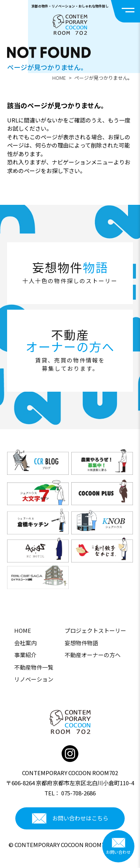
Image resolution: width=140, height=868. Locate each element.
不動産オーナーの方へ (93, 655)
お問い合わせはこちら (70, 819)
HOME (59, 78)
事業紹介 (25, 655)
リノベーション (34, 679)
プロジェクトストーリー (95, 630)
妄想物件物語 (81, 643)
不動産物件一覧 (34, 667)
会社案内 (25, 643)
